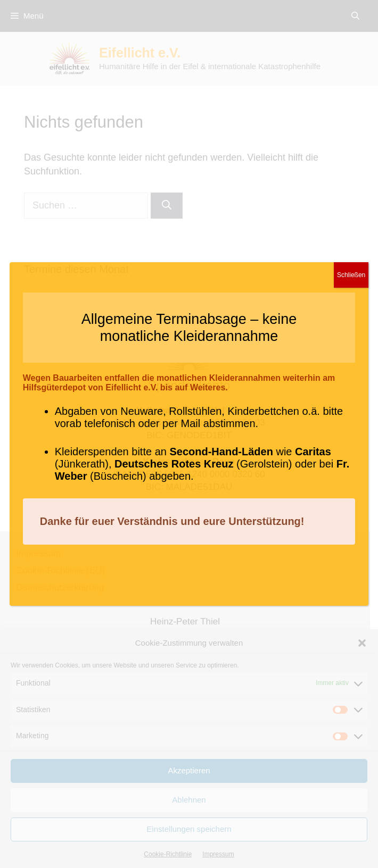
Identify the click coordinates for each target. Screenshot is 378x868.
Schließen (351, 275)
